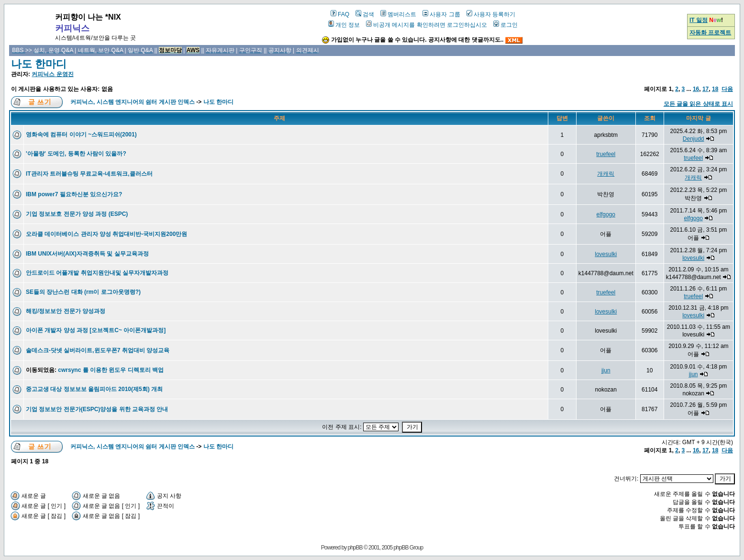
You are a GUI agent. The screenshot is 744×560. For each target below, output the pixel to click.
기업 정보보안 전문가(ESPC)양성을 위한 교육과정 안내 (97, 409)
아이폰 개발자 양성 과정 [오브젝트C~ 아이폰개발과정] (96, 330)
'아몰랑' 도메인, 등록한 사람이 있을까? (76, 154)
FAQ (340, 14)
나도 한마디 (39, 64)
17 (705, 89)
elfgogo (606, 214)
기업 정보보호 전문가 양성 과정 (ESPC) (77, 214)
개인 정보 (344, 25)
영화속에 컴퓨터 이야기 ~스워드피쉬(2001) (81, 134)
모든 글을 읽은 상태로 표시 (698, 104)
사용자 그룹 (441, 14)
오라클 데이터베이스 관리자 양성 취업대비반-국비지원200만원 (106, 234)
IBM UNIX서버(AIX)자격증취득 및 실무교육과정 (87, 254)
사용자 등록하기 (491, 14)
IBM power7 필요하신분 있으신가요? (74, 194)
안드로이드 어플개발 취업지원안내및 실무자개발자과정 (97, 273)
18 (715, 89)
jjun (606, 370)
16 (696, 89)
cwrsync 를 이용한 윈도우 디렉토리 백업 (111, 370)
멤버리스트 (398, 14)
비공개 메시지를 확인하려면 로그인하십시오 (427, 25)
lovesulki (606, 254)
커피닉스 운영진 (52, 74)
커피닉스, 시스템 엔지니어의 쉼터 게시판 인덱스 (133, 102)
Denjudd (694, 139)
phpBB (355, 548)
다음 (727, 89)
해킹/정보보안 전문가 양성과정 (66, 311)
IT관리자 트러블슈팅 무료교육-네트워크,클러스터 (89, 174)
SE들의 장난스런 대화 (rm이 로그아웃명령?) (83, 292)
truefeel (606, 154)
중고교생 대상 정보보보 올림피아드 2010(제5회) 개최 (94, 389)
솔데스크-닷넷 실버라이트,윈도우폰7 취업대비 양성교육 (98, 350)
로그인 (505, 25)
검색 (365, 14)
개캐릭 (606, 174)
